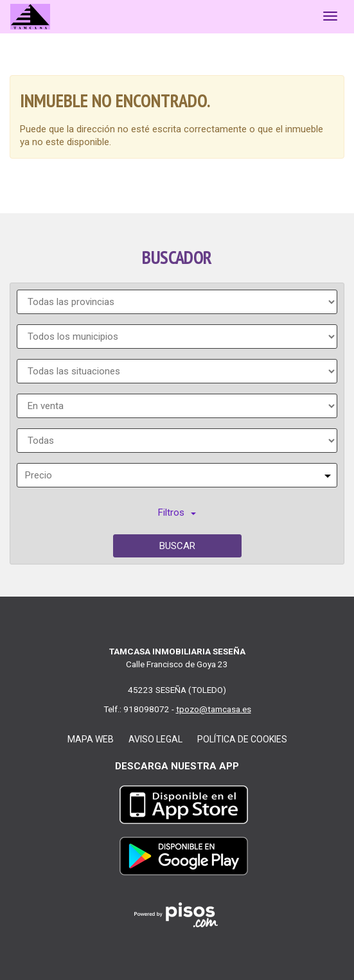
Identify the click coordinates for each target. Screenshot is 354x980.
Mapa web (91, 739)
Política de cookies (242, 739)
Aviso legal (155, 739)
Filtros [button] (177, 512)
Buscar (177, 546)
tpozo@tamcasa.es (214, 709)
